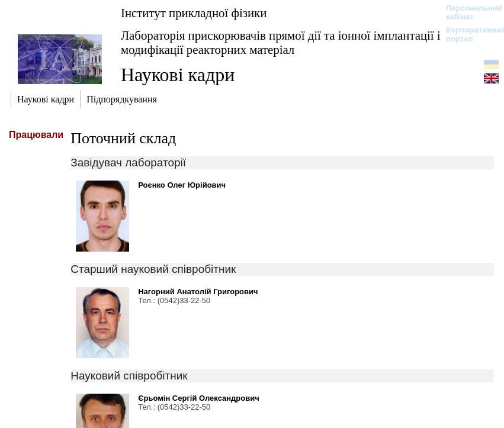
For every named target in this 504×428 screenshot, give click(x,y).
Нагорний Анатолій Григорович (198, 292)
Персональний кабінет (468, 12)
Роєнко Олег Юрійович (182, 185)
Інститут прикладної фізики (194, 13)
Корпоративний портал (468, 34)
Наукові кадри (178, 75)
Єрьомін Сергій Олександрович (199, 398)
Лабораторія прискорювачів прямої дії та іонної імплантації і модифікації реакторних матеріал (281, 42)
